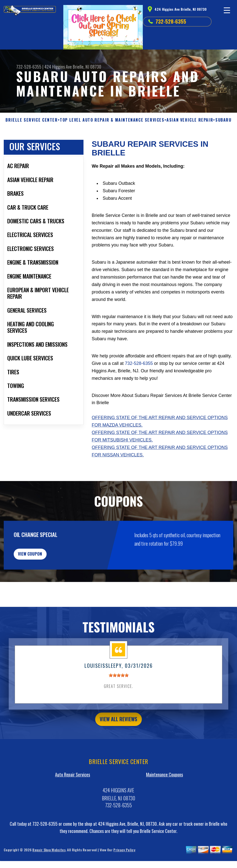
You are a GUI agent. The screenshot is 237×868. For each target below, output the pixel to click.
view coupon (41, 580)
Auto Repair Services (73, 806)
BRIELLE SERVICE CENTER (32, 120)
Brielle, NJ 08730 (87, 67)
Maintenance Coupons (164, 806)
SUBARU (223, 120)
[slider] (119, 705)
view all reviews (118, 749)
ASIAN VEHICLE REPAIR (190, 120)
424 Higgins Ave (58, 67)
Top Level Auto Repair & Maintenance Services (112, 120)
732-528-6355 (171, 21)
